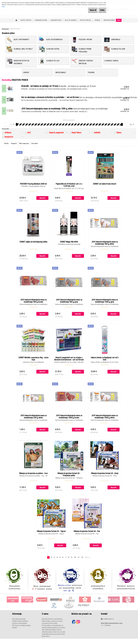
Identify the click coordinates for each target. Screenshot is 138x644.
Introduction (5, 29)
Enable (101, 10)
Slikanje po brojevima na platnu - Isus (33, 477)
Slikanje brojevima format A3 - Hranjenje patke (69, 478)
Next (119, 20)
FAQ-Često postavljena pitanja (21, 629)
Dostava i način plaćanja (20, 627)
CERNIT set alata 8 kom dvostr (105, 187)
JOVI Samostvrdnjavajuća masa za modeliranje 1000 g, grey (105, 304)
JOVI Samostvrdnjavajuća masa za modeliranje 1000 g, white (105, 420)
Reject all (90, 10)
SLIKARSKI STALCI (56, 20)
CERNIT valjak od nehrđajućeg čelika (33, 245)
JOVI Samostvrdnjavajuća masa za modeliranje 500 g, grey (69, 304)
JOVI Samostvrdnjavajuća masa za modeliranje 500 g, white (105, 246)
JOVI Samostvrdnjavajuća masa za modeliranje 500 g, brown (33, 304)
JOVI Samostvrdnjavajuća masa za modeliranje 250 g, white (33, 420)
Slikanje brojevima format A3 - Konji (105, 477)
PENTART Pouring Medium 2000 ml (33, 187)
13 (82, 561)
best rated (35, 146)
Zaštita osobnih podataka (20, 625)
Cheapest (14, 146)
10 (75, 561)
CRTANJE (97, 20)
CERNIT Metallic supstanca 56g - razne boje (33, 362)
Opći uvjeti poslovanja (19, 623)
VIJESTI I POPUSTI (26, 20)
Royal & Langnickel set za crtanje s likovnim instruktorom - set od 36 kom (69, 362)
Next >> (88, 561)
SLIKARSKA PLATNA (41, 20)
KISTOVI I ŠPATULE (86, 20)
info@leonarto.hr (108, 623)
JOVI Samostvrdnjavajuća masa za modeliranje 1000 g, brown (69, 420)
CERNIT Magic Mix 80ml (69, 245)
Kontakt (15, 631)
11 (79, 561)
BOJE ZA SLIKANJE (71, 20)
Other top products (69, 123)
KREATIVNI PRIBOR (109, 20)
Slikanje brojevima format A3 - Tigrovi (51, 535)
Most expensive (24, 146)
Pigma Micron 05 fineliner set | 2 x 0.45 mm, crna (69, 188)
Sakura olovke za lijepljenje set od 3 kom (105, 362)
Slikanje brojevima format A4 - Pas (87, 535)
